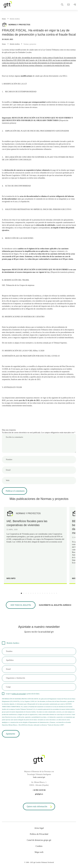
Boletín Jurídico (15, 19)
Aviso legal (39, 828)
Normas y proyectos (30, 44)
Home (4, 19)
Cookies (39, 846)
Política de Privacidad (39, 834)
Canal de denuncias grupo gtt (39, 840)
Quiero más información (40, 807)
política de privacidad (19, 694)
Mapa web (39, 852)
